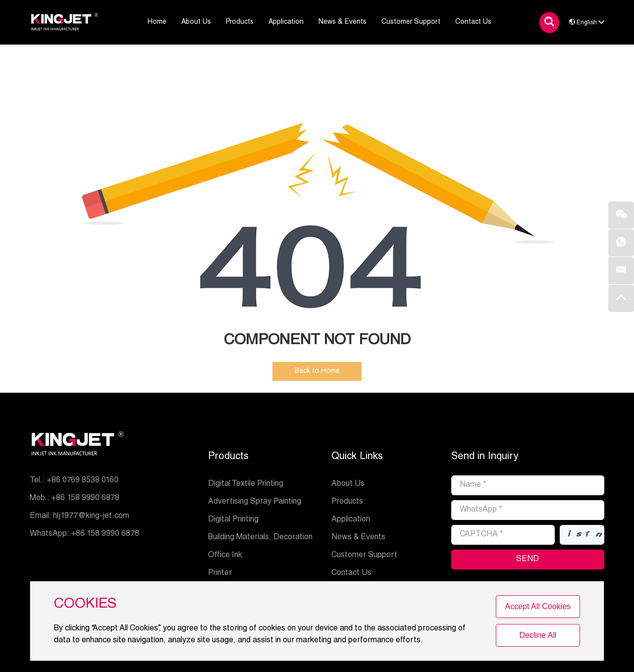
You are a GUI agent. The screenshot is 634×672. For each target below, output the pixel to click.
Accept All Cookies (538, 606)
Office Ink (225, 556)
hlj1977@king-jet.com (91, 517)
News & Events (358, 538)
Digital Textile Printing (246, 484)
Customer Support (364, 556)
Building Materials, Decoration (260, 538)
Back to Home (317, 371)
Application (351, 520)
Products (228, 457)
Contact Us (351, 573)
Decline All (538, 635)
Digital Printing (233, 520)
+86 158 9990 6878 (105, 534)
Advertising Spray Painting (255, 502)
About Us (348, 484)
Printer (220, 573)
